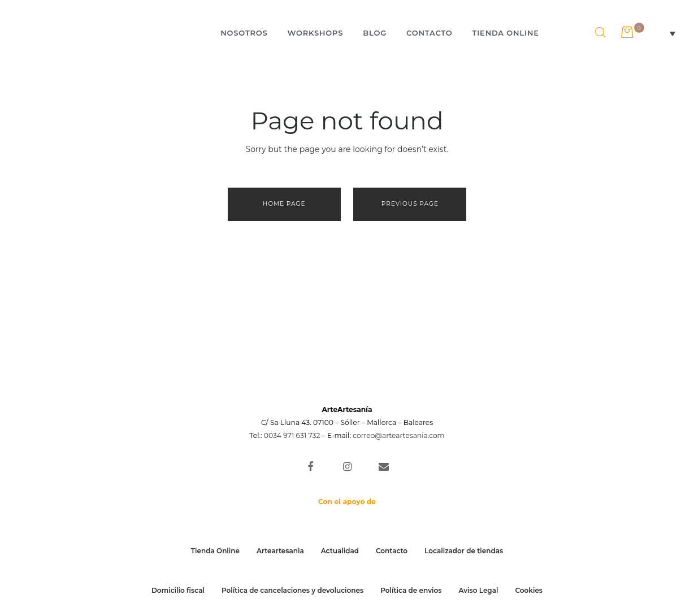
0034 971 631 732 (292, 435)
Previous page (410, 204)
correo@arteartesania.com (398, 435)
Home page (284, 204)
